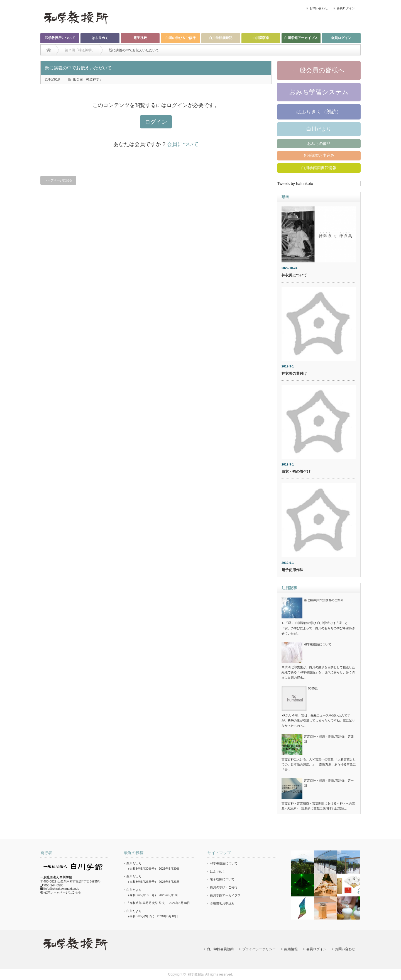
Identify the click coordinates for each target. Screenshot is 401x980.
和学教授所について (60, 38)
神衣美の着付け (294, 373)
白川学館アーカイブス (301, 38)
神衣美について (294, 275)
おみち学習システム (319, 92)
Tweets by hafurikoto (295, 184)
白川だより (319, 129)
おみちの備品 (319, 143)
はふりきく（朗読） (319, 112)
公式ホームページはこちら (63, 892)
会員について (183, 144)
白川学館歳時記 (221, 38)
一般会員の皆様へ (319, 70)
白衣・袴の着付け (296, 471)
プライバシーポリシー (259, 949)
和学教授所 (196, 974)
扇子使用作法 (292, 570)
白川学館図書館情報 (319, 168)
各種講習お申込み (319, 155)
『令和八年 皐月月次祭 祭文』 (147, 903)
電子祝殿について (222, 879)
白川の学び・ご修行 (224, 887)
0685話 (313, 688)
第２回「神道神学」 (88, 79)
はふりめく (100, 38)
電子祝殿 (140, 38)
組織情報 (291, 949)
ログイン (156, 122)
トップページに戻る (58, 180)
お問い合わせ (319, 8)
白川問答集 (261, 38)
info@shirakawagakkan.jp (62, 889)
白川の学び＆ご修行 (180, 38)
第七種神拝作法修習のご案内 (324, 600)
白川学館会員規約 (220, 949)
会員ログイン (346, 8)
